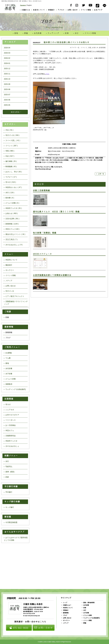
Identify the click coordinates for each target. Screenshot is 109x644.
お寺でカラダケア (12, 415)
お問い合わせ (72, 10)
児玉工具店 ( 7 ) (11, 239)
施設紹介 (8, 265)
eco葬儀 (8, 353)
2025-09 (7, 84)
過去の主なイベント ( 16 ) (15, 234)
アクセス (60, 10)
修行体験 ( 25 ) (10, 161)
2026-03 (7, 53)
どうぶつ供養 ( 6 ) (12, 203)
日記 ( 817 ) (9, 156)
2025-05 (7, 105)
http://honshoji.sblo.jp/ (43, 169)
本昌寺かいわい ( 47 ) (13, 187)
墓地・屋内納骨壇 (88, 603)
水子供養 (8, 374)
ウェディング (53, 33)
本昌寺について (38, 10)
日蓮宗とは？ (66, 605)
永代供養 (37, 33)
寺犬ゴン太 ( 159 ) (12, 135)
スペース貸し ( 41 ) (12, 140)
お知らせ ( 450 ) (11, 213)
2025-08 (7, 89)
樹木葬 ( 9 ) (9, 198)
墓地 (16, 33)
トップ (64, 603)
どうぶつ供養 (10, 379)
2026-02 (7, 58)
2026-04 (7, 48)
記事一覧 (100, 174)
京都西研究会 (10, 436)
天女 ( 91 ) (9, 130)
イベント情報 (85, 10)
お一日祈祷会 (10, 425)
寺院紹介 (51, 10)
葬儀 (25, 33)
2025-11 (7, 74)
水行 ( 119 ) (9, 193)
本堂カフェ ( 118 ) (12, 229)
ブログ (7, 338)
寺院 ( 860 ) (9, 151)
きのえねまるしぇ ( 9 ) (13, 245)
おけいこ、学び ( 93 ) (13, 172)
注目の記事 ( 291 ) (12, 219)
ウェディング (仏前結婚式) (15, 389)
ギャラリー (9, 270)
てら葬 (7, 358)
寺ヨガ (7, 404)
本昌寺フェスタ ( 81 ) (13, 208)
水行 (76, 33)
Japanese (23, 5)
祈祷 (66, 33)
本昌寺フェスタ (11, 441)
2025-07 (7, 95)
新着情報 (8, 332)
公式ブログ (97, 10)
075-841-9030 (19, 628)
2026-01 (7, 63)
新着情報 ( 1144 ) (11, 224)
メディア (8, 281)
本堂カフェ (9, 430)
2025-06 (7, 100)
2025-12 (7, 69)
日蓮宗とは (25, 10)
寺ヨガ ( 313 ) (10, 182)
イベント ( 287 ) (11, 146)
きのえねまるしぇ (12, 446)
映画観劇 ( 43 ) (10, 167)
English (29, 5)
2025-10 (7, 79)
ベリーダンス (10, 420)
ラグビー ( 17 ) (10, 177)
